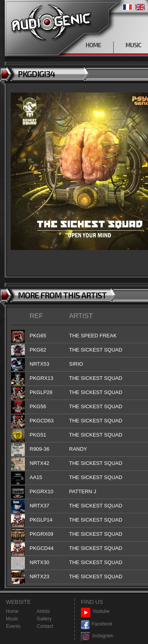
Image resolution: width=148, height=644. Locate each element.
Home (12, 611)
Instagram (97, 636)
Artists (43, 611)
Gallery (44, 619)
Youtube (95, 612)
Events (13, 626)
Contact (45, 626)
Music (12, 619)
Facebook (97, 624)
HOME (93, 45)
